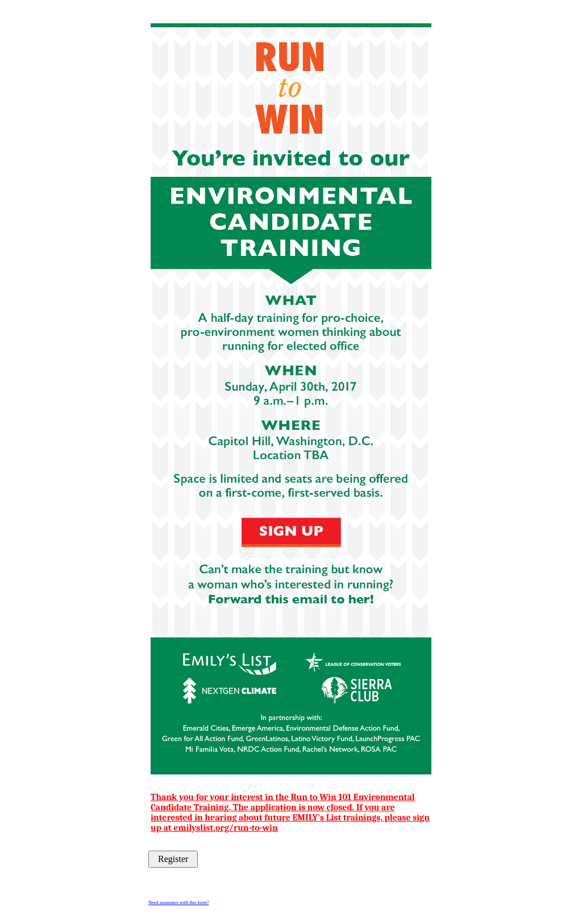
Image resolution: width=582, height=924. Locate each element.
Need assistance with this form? (179, 903)
